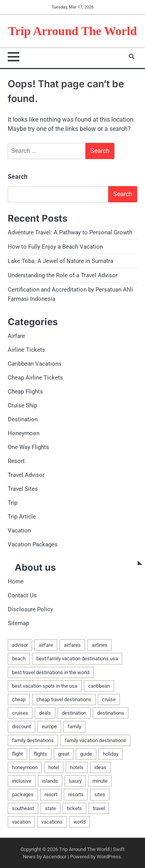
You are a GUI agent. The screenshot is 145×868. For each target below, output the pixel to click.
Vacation (19, 531)
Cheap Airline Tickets (35, 378)
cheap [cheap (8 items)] (19, 699)
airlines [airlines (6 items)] (100, 645)
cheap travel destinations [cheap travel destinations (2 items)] (64, 699)
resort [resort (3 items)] (51, 794)
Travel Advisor (26, 475)
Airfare (16, 336)
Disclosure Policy (30, 609)
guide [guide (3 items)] (86, 754)
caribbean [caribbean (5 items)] (99, 686)
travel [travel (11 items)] (99, 808)
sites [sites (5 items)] (100, 794)
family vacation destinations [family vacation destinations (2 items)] (95, 740)
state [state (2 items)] (50, 808)
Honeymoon (24, 433)
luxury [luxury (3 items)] (75, 781)
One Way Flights (28, 447)
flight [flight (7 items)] (17, 754)
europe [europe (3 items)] (49, 726)
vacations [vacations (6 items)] (52, 822)
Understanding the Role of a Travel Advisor (63, 275)
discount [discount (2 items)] (21, 726)
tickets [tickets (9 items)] (74, 808)
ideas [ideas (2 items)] (100, 767)
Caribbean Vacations (35, 364)
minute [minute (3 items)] (100, 781)
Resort (16, 461)
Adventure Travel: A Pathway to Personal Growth (70, 232)
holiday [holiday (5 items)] (111, 754)
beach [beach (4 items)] (19, 659)
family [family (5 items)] (74, 726)
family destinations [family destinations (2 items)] (33, 740)
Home (16, 581)
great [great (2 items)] (64, 754)
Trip (13, 503)
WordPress (109, 857)
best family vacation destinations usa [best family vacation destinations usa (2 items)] (77, 659)
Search (18, 177)
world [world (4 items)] (79, 822)
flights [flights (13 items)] (40, 754)
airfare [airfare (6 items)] (46, 645)
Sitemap (18, 623)
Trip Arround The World (72, 31)
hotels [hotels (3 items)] (77, 767)
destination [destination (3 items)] (74, 713)
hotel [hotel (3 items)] (54, 767)
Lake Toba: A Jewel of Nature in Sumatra (61, 261)
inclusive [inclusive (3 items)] (22, 781)
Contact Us (22, 595)
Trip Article (22, 517)
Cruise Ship (22, 405)
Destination (23, 419)
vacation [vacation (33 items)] (21, 822)
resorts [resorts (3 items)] (76, 794)
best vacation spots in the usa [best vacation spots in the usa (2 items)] (45, 686)
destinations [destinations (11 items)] (111, 713)
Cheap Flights (25, 392)
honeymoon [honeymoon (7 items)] (25, 767)
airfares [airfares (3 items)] (72, 645)
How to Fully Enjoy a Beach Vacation (55, 247)
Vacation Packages (33, 544)
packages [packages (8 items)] (23, 794)
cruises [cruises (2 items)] (20, 713)
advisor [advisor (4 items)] (20, 645)
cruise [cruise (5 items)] (109, 699)
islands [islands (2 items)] (50, 781)
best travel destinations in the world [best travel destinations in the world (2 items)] (51, 672)
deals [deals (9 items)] (45, 713)
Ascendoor (55, 857)
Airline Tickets (26, 350)
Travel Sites (23, 489)
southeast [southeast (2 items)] (23, 808)
